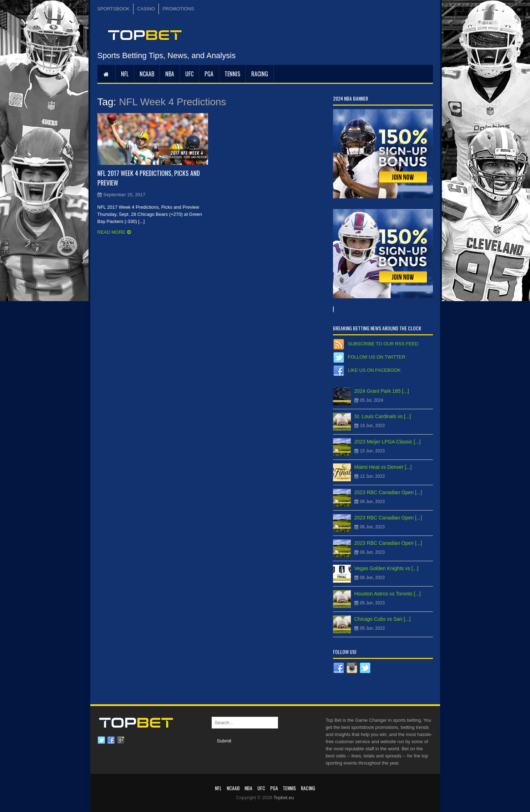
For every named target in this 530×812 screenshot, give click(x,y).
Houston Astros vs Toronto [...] (388, 594)
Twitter (101, 740)
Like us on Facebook (374, 370)
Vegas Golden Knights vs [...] (387, 568)
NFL (125, 74)
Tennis (232, 74)
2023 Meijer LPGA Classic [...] (388, 442)
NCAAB (147, 74)
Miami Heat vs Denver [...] (383, 467)
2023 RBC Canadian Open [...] (388, 492)
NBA (170, 74)
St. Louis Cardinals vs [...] (383, 416)
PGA (209, 74)
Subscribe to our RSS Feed (383, 344)
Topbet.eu (284, 798)
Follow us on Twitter (377, 357)
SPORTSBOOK (114, 9)
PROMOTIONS (178, 9)
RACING (260, 74)
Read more (112, 232)
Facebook (111, 740)
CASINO (146, 9)
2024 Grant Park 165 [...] (382, 391)
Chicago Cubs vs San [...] (383, 619)
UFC (189, 74)
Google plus (121, 740)
